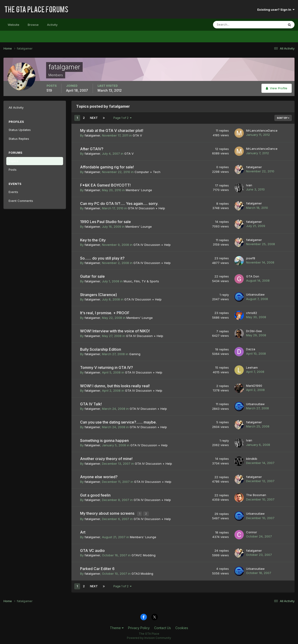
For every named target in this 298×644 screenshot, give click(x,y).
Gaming (135, 354)
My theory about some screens (108, 513)
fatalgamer (92, 135)
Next (94, 118)
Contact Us (163, 627)
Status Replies (19, 139)
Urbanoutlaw (255, 294)
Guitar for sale (92, 276)
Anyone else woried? (99, 477)
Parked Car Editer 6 (97, 568)
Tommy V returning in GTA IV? (107, 367)
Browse (33, 25)
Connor (252, 532)
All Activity (16, 107)
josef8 (251, 258)
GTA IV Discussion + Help (146, 208)
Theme (117, 627)
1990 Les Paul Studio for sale (105, 222)
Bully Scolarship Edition (101, 349)
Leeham (252, 367)
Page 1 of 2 (122, 118)
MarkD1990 (254, 386)
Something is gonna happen (104, 440)
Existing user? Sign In (276, 10)
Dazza (251, 349)
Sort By (283, 118)
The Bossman (256, 495)
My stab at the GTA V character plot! (112, 130)
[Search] (234, 25)
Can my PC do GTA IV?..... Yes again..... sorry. (119, 204)
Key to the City (93, 240)
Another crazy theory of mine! (106, 459)
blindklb (252, 459)
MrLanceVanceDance (262, 130)
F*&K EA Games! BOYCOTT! (105, 185)
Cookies (182, 627)
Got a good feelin (95, 495)
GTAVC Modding (144, 555)
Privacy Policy (139, 627)
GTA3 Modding (142, 573)
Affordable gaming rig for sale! (107, 167)
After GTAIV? (92, 149)
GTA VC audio (92, 550)
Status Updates (20, 130)
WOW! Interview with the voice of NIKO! (115, 331)
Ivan (249, 185)
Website (14, 25)
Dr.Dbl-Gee (254, 331)
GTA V (137, 135)
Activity (52, 25)
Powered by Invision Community (149, 637)
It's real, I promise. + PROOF (105, 313)
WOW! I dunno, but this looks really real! (115, 386)
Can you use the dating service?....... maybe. (118, 422)
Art (83, 532)
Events (13, 192)
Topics (14, 161)
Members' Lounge (139, 190)
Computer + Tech (147, 172)
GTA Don (253, 276)
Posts (13, 170)
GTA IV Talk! (91, 404)
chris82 (252, 313)
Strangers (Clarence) (98, 295)
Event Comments (21, 201)
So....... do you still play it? (102, 258)
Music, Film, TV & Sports (141, 281)
